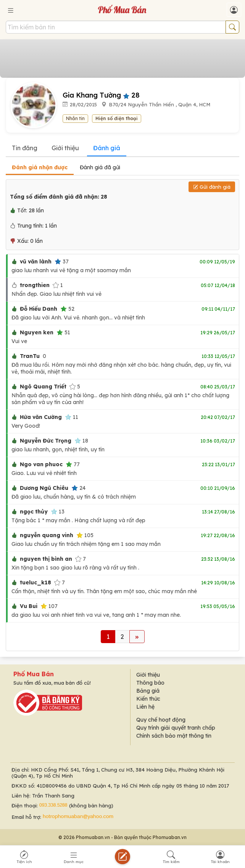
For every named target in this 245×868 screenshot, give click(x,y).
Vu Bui (29, 606)
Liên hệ (145, 707)
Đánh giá (107, 148)
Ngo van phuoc (41, 464)
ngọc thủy (34, 512)
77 (73, 464)
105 (85, 535)
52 (67, 309)
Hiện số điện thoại (117, 118)
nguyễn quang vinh (47, 535)
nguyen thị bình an (46, 559)
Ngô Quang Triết (43, 387)
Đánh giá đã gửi (100, 167)
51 (63, 332)
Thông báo (150, 683)
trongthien (35, 285)
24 (78, 488)
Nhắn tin (75, 118)
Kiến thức (148, 699)
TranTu (30, 356)
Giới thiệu (65, 148)
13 (58, 512)
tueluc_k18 (35, 582)
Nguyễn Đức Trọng (46, 441)
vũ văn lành (36, 262)
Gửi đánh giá (212, 187)
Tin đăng (25, 148)
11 (72, 417)
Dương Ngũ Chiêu (44, 488)
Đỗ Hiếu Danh (39, 309)
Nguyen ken (37, 332)
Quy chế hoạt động (161, 720)
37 (62, 262)
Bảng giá (148, 691)
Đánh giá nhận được (40, 167)
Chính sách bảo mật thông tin (174, 736)
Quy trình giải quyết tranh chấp (176, 728)
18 (81, 441)
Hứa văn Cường (41, 417)
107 (49, 606)
